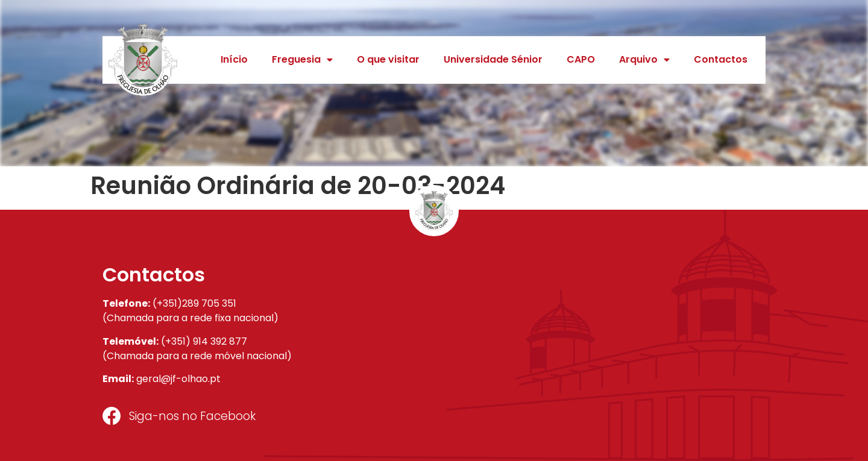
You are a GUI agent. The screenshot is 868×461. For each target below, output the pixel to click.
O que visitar (388, 59)
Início (234, 59)
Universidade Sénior (493, 59)
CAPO (581, 59)
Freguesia (302, 60)
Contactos (721, 59)
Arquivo (644, 60)
